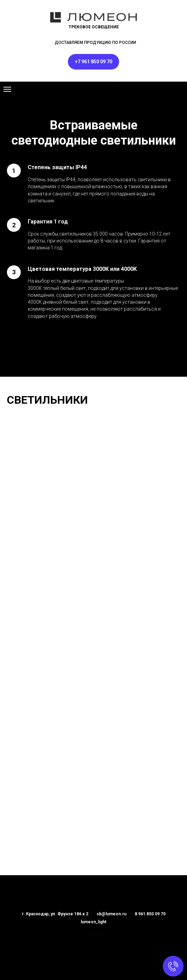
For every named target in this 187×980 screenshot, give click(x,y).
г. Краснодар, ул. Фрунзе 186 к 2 (55, 914)
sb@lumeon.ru (112, 914)
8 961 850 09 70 (150, 914)
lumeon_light (93, 922)
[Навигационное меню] (7, 89)
